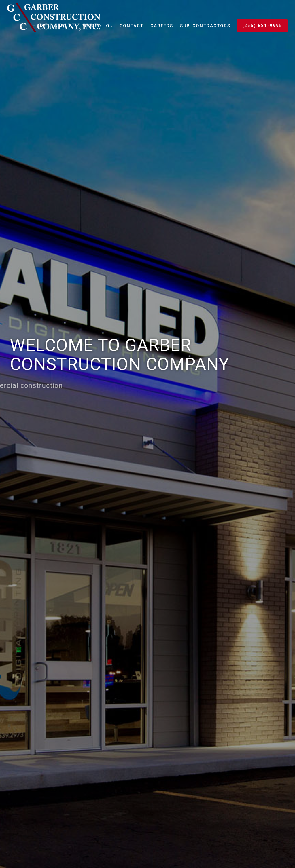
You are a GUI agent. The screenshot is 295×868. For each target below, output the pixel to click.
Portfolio (97, 26)
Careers (162, 26)
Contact (132, 26)
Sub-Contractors (205, 26)
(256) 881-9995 (262, 26)
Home (40, 26)
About (64, 26)
